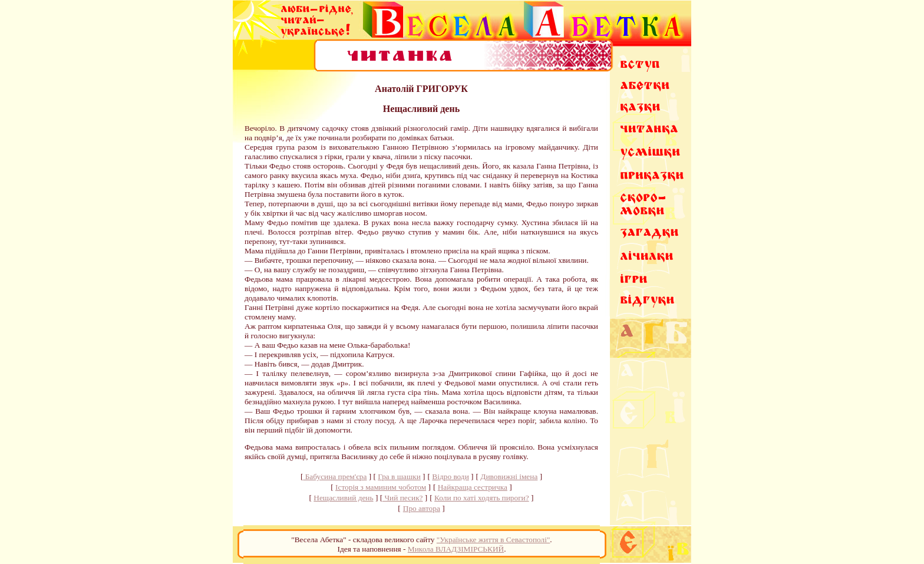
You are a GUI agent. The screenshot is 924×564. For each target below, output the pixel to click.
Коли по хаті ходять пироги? (482, 498)
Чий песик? (402, 498)
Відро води (450, 476)
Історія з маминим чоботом (381, 487)
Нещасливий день (343, 498)
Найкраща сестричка (473, 487)
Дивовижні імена (509, 476)
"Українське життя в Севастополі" (494, 540)
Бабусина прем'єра (335, 476)
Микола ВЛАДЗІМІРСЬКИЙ (456, 549)
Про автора (422, 508)
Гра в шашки (399, 476)
